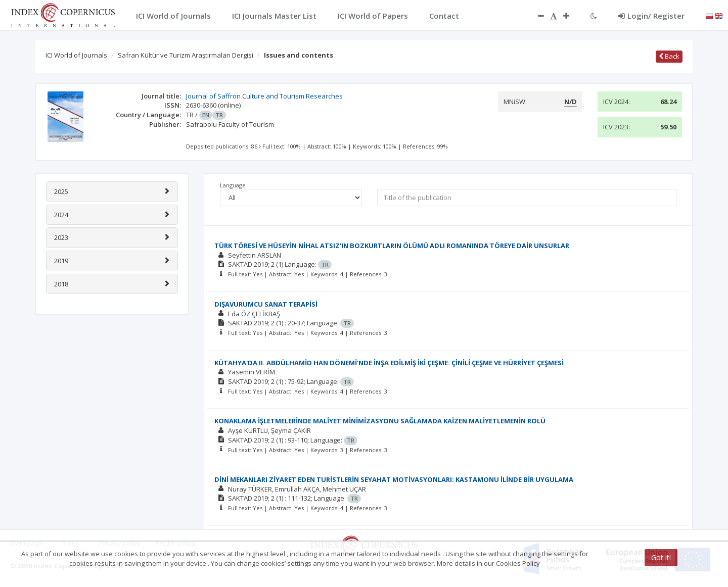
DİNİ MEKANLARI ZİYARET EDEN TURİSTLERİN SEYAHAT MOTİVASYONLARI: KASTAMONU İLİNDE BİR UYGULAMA (394, 479)
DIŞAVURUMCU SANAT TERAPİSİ (266, 304)
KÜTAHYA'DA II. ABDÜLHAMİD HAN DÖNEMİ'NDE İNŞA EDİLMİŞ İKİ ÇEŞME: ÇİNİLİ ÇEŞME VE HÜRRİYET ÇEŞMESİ (389, 363)
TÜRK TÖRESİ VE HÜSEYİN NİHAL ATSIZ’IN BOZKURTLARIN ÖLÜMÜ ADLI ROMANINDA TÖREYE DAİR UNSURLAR (392, 246)
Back (669, 56)
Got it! (661, 557)
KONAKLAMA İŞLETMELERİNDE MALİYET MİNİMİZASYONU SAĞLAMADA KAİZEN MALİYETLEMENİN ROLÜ (380, 421)
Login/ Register (651, 16)
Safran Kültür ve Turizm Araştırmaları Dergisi (186, 55)
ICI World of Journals (76, 55)
